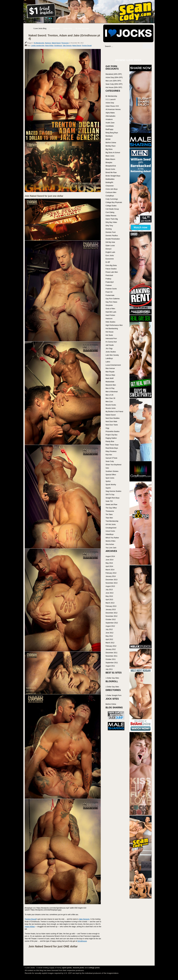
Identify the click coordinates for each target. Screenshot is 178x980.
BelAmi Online (111, 143)
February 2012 (111, 646)
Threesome (65, 43)
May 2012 (109, 636)
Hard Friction (110, 315)
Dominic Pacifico (112, 236)
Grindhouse (58, 46)
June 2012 (109, 633)
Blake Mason (110, 159)
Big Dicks (109, 149)
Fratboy (108, 279)
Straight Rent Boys (112, 498)
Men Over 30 (110, 398)
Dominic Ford (110, 232)
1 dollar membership (38, 46)
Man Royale (110, 372)
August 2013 (110, 586)
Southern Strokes (112, 471)
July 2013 (109, 590)
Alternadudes (110, 116)
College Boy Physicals (114, 202)
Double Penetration (113, 239)
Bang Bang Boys (112, 133)
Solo (107, 468)
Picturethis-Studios (112, 431)
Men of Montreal (112, 392)
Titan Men (109, 518)
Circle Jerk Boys (112, 189)
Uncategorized (111, 528)
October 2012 (111, 619)
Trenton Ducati (87, 46)
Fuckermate (110, 295)
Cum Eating (110, 212)
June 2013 (109, 593)
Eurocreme (110, 259)
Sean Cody (110, 461)
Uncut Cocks (110, 531)
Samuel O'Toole (111, 458)
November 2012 (111, 616)
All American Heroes (113, 109)
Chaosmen (110, 186)
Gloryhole (109, 305)
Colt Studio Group (112, 209)
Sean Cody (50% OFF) (114, 84)
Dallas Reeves (111, 216)
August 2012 (110, 626)
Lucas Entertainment (113, 365)
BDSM (108, 139)
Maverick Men (111, 385)
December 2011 (111, 653)
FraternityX (110, 282)
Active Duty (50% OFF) (114, 77)
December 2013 (111, 580)
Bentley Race (110, 146)
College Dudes (111, 206)
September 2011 (112, 663)
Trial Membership (112, 521)
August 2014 (110, 556)
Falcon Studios (111, 269)
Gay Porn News (111, 302)
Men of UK (110, 395)
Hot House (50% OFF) (114, 87)
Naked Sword (56, 43)
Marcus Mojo (110, 375)
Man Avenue (110, 368)
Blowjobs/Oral (111, 166)
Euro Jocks (110, 256)
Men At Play (110, 388)
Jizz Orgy (109, 348)
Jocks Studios (111, 352)
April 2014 (109, 566)
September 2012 (112, 623)
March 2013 (110, 603)
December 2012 (111, 613)
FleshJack (109, 275)
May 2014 (109, 563)
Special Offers (111, 475)
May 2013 (109, 596)
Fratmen (109, 285)
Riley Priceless (111, 451)
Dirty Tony (109, 226)
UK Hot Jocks (111, 524)
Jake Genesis (67, 46)
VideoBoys (110, 534)
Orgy (107, 428)
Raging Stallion (111, 438)
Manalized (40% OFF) (114, 74)
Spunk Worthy (111, 485)
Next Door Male (111, 422)
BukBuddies (110, 179)
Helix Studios (110, 322)
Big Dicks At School (113, 153)
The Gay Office (111, 508)
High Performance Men (114, 325)
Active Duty (110, 103)
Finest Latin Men (112, 272)
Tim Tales (109, 514)
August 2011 (110, 666)
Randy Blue (110, 441)
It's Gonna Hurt (111, 342)
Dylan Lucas (110, 246)
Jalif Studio (110, 345)
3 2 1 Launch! (111, 99)
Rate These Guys (112, 445)
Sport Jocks (110, 478)
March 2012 (110, 643)
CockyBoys (110, 196)
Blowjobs (109, 163)
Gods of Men (110, 309)
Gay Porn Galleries (113, 299)
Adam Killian (49, 46)
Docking (109, 229)
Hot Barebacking (112, 329)
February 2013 (111, 606)
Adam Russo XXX (112, 106)
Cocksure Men (111, 192)
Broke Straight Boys (113, 176)
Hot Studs (109, 335)
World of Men (110, 541)
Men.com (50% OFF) (113, 81)
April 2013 (109, 600)
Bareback (109, 136)
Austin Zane (110, 123)
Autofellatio (110, 126)
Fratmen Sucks (111, 289)
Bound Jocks (110, 169)
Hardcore (48, 43)
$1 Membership (39, 43)
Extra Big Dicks (111, 265)
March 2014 (110, 570)
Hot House (110, 332)
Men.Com (109, 402)
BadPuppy (109, 129)
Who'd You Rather (112, 538)
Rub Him (109, 455)
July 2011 (109, 669)
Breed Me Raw (111, 173)
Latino (108, 362)
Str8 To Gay (110, 495)
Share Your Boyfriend (113, 465)
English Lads (110, 252)
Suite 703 (109, 501)
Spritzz (108, 481)
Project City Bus (111, 435)
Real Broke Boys (112, 448)
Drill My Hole (110, 242)
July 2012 (109, 629)
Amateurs (109, 119)
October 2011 (111, 659)
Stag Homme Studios (113, 491)
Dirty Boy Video (111, 222)
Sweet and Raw (111, 505)
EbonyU (109, 249)
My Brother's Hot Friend (114, 412)
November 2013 (111, 583)
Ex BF (108, 262)
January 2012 (111, 649)
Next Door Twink (112, 425)
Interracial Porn (111, 339)
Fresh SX (109, 292)
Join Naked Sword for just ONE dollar (53, 946)
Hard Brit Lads (111, 312)
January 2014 (111, 576)
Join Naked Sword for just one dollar (44, 196)
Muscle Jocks (111, 408)
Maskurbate (110, 382)
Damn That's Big (112, 219)
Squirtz (108, 488)
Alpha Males (110, 113)
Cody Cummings (112, 199)
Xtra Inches (110, 544)
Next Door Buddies (113, 418)
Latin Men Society (112, 355)
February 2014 (111, 573)
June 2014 (109, 560)
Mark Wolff (110, 378)
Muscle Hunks (111, 405)
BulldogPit (109, 182)
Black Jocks (110, 156)
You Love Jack (111, 548)
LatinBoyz (109, 358)
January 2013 (111, 610)
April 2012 (109, 639)
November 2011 (111, 656)
